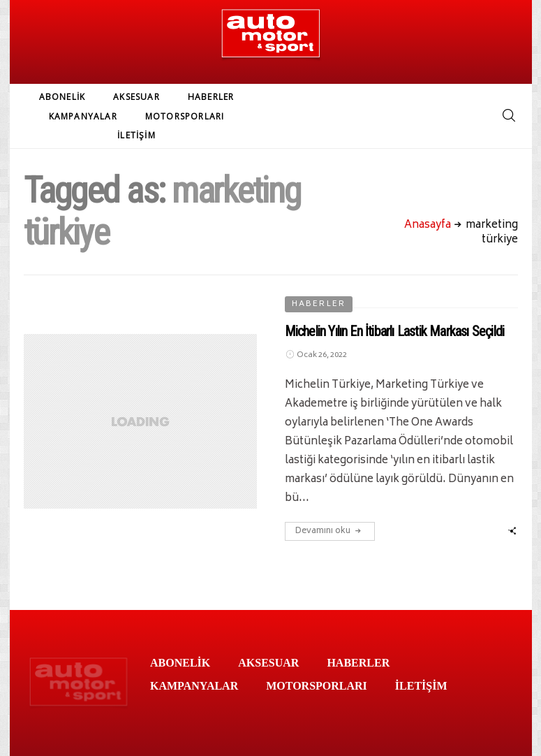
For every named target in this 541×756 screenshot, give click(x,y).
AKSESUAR (136, 97)
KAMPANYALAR (83, 116)
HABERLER (211, 97)
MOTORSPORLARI (185, 116)
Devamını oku (330, 531)
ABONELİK (62, 97)
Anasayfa (428, 225)
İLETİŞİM (136, 135)
